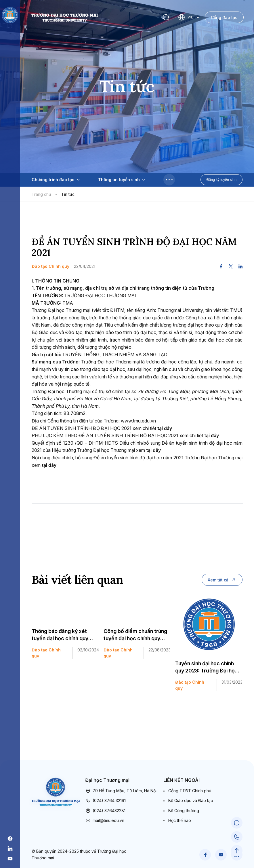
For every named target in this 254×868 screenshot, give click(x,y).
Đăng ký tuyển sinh (221, 180)
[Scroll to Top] (237, 851)
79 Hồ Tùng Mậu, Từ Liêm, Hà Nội (121, 791)
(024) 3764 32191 (105, 801)
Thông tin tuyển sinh (122, 180)
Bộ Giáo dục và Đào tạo (191, 800)
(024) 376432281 (105, 811)
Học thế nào (180, 820)
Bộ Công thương (184, 811)
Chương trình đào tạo (56, 180)
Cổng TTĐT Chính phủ (190, 791)
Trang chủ (41, 194)
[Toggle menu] (169, 180)
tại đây (165, 428)
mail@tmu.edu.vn (105, 820)
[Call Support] (237, 837)
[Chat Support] (237, 823)
